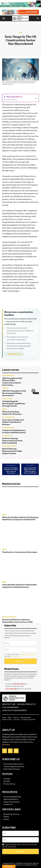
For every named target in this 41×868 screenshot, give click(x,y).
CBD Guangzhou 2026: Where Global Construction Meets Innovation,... (12, 382)
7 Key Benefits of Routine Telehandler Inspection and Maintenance (20, 586)
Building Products (9, 446)
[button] (4, 18)
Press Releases (8, 376)
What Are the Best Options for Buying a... (12, 413)
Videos (5, 388)
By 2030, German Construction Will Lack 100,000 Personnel (11, 470)
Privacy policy (16, 656)
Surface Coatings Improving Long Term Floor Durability (12, 441)
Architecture (7, 399)
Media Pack (19, 684)
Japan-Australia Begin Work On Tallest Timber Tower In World (30, 470)
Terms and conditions (27, 654)
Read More (6, 745)
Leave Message (12, 689)
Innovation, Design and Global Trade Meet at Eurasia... (13, 422)
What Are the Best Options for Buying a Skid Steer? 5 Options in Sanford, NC (20, 518)
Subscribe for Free (15, 354)
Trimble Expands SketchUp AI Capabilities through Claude (14, 404)
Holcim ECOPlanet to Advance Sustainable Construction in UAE (17, 621)
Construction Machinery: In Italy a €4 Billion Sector (14, 431)
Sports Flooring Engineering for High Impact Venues (12, 451)
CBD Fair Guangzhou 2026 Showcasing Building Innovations (14, 393)
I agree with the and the (20, 655)
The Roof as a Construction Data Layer (20, 552)
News (21, 32)
